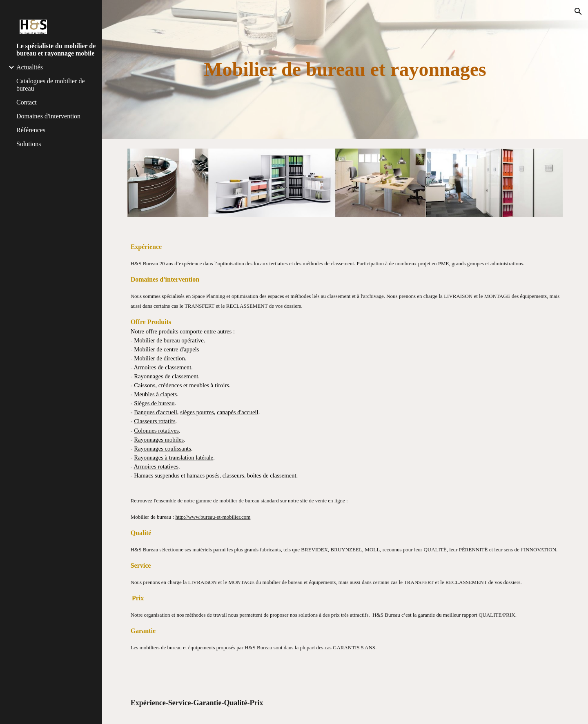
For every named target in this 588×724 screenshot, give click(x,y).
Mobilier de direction (159, 358)
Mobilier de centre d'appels (166, 349)
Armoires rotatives (156, 466)
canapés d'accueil (238, 412)
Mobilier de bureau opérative (169, 340)
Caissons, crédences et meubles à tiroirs (182, 385)
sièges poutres (197, 412)
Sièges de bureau (154, 403)
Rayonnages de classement (166, 376)
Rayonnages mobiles (159, 440)
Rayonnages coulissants (163, 449)
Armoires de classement (162, 367)
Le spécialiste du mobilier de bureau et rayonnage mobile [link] (56, 50)
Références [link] (31, 130)
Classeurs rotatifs (155, 421)
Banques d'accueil (156, 412)
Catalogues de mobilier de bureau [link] (51, 85)
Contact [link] (27, 102)
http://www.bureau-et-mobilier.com (213, 517)
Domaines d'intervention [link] (48, 116)
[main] (345, 69)
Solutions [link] (29, 144)
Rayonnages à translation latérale (174, 457)
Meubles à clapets (155, 394)
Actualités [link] (30, 67)
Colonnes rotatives (156, 431)
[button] (578, 11)
